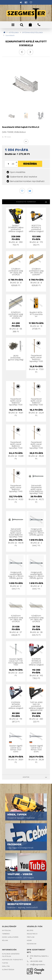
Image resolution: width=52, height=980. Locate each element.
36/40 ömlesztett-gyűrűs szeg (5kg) (16, 358)
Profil (26, 2)
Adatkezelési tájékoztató (12, 960)
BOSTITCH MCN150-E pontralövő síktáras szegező (36, 228)
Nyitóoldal (7, 930)
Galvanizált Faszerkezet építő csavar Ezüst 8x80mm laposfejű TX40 (16, 533)
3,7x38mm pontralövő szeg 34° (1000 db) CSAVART (36, 272)
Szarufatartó (10, 35)
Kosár (29, 940)
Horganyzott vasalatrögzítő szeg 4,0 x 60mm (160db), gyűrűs (36, 575)
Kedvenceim (32, 944)
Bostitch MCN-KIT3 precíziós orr (36, 314)
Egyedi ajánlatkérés (10, 937)
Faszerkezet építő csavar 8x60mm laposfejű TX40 (16, 488)
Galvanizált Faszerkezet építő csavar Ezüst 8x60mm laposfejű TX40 (36, 489)
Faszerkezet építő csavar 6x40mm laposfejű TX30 (36, 358)
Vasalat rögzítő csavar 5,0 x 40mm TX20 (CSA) (36, 749)
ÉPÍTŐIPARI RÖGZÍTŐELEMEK (33, 33)
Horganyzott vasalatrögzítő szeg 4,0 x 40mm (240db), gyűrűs (36, 532)
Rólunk (5, 940)
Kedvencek (31, 2)
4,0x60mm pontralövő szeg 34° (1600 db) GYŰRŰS (36, 618)
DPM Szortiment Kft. (36, 971)
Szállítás (6, 966)
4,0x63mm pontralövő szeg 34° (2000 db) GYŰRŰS (16, 315)
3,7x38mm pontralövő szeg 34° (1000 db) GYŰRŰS (16, 272)
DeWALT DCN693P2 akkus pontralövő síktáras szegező (16, 228)
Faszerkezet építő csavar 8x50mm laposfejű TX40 (36, 445)
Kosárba (30, 166)
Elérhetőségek (8, 970)
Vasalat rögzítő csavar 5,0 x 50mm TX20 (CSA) (16, 749)
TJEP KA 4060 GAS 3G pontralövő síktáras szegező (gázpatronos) (36, 706)
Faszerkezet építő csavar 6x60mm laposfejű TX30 (16, 402)
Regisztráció (32, 934)
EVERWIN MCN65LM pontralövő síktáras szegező (36, 662)
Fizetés (5, 963)
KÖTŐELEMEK (14, 33)
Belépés (21, 2)
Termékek (6, 934)
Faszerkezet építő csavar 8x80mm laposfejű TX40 (16, 445)
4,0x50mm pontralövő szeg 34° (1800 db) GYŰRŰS (16, 618)
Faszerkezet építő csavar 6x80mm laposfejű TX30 (36, 402)
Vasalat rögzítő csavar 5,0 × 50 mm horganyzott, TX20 (16, 662)
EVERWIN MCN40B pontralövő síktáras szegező (16, 705)
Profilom (31, 937)
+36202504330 (39, 25)
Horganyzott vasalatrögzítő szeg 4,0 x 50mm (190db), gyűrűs (16, 575)
